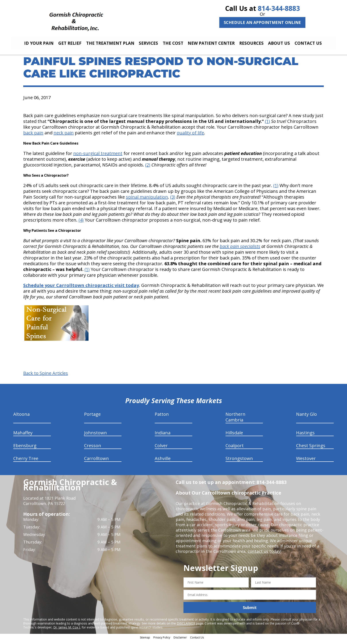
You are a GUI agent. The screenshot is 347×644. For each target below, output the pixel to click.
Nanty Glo (307, 417)
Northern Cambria (235, 420)
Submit (250, 611)
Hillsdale (234, 436)
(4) (81, 223)
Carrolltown (96, 462)
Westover (306, 462)
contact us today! (264, 555)
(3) (173, 200)
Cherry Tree (26, 462)
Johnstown (95, 436)
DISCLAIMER (186, 627)
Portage (92, 417)
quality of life (190, 136)
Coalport (235, 449)
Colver (161, 449)
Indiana (163, 436)
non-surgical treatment (98, 157)
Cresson (93, 449)
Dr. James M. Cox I (67, 631)
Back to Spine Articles (46, 377)
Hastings (305, 436)
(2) (148, 168)
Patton (162, 417)
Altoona (21, 417)
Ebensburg (25, 449)
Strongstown (239, 462)
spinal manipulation (147, 200)
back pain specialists (240, 250)
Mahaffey (23, 436)
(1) (267, 125)
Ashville (163, 462)
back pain (33, 136)
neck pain (64, 136)
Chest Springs (311, 449)
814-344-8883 (279, 8)
